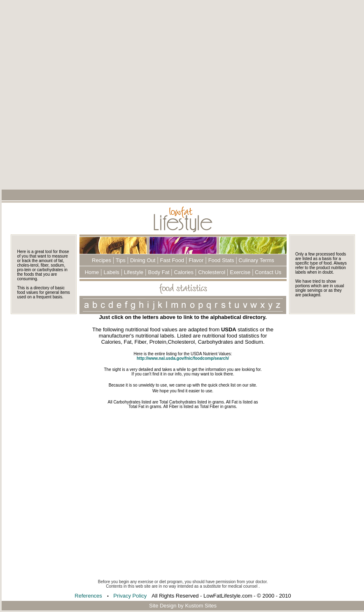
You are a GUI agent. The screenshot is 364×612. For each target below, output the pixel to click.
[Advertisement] (123, 95)
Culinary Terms (256, 260)
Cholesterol (212, 272)
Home (92, 272)
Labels (112, 272)
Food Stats (221, 260)
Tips (120, 260)
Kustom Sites (201, 606)
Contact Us (267, 272)
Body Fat (160, 272)
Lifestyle (133, 272)
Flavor (196, 260)
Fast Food (172, 260)
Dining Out (143, 260)
